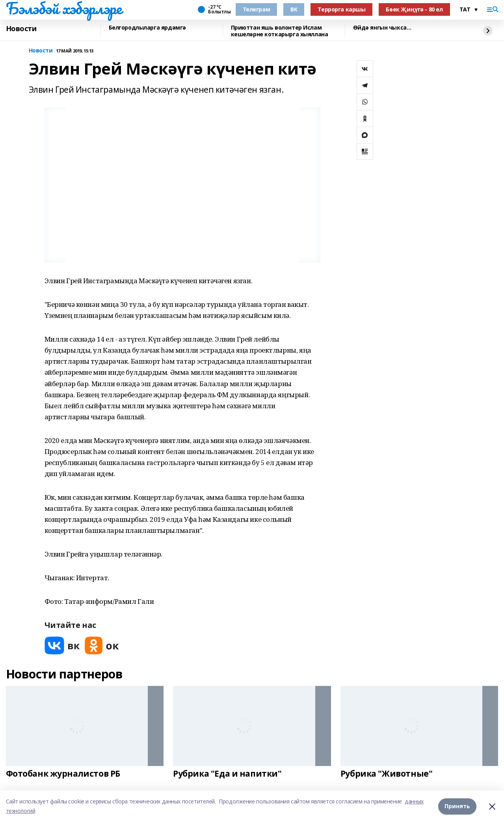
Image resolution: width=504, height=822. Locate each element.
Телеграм (257, 9)
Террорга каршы (341, 9)
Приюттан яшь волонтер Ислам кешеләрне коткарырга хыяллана (280, 31)
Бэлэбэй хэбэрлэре (64, 8)
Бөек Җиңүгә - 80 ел (414, 9)
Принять (457, 806)
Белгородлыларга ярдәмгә (147, 28)
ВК (294, 9)
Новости (21, 29)
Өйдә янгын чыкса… (382, 28)
